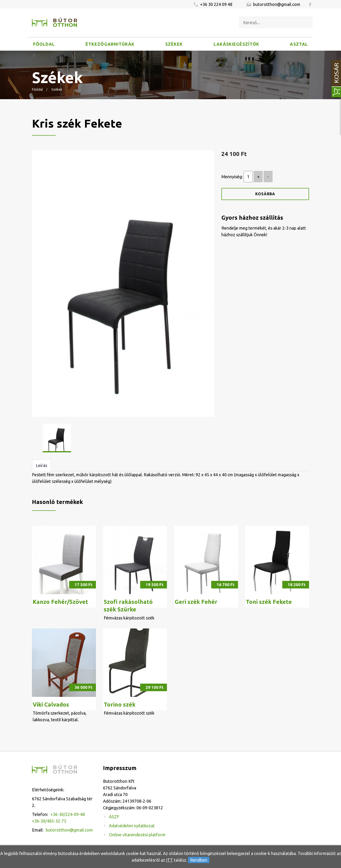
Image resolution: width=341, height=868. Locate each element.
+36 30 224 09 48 (213, 4)
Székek (174, 44)
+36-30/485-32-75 (49, 821)
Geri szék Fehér (196, 602)
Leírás (41, 465)
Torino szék (120, 705)
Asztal (299, 44)
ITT (169, 860)
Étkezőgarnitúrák (110, 44)
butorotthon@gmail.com (273, 4)
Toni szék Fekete (269, 602)
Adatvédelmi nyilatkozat (132, 826)
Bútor (66, 23)
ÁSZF (114, 817)
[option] (123, 284)
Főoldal (44, 44)
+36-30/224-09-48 (68, 814)
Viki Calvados (51, 705)
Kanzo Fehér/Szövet (60, 602)
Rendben (199, 860)
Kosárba (265, 194)
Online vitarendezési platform (137, 835)
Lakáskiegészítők (236, 44)
